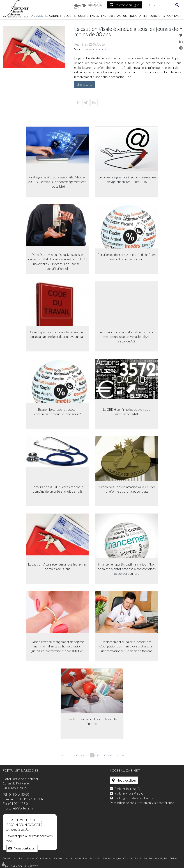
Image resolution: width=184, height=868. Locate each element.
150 (87, 755)
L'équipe (70, 16)
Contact (174, 16)
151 (93, 755)
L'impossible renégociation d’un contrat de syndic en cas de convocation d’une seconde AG (127, 337)
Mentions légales (158, 858)
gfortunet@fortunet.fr (18, 808)
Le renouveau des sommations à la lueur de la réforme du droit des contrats (127, 489)
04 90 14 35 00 (19, 794)
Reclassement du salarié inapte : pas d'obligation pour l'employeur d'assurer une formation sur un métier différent (127, 646)
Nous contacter (25, 848)
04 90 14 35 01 (19, 804)
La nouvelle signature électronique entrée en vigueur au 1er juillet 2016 (127, 180)
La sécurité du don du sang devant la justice (92, 722)
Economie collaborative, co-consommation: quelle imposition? (57, 412)
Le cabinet (54, 16)
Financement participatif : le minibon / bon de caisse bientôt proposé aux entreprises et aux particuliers (127, 569)
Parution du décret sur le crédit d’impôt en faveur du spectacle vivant (127, 257)
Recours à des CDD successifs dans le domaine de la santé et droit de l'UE (57, 489)
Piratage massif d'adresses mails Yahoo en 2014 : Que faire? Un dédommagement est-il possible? (57, 182)
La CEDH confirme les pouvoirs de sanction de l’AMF (127, 412)
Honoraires (138, 16)
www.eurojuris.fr (97, 49)
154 (109, 755)
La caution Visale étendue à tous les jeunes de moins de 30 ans (57, 567)
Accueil (37, 16)
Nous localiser (126, 780)
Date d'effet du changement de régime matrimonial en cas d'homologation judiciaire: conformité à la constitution (57, 646)
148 (76, 755)
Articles (174, 858)
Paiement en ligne (127, 5)
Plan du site (141, 858)
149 (82, 755)
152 (98, 755)
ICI (139, 789)
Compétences (89, 16)
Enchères (108, 16)
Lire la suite (84, 84)
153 (104, 755)
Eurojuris (157, 16)
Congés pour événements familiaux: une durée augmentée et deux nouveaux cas (57, 335)
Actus (122, 16)
